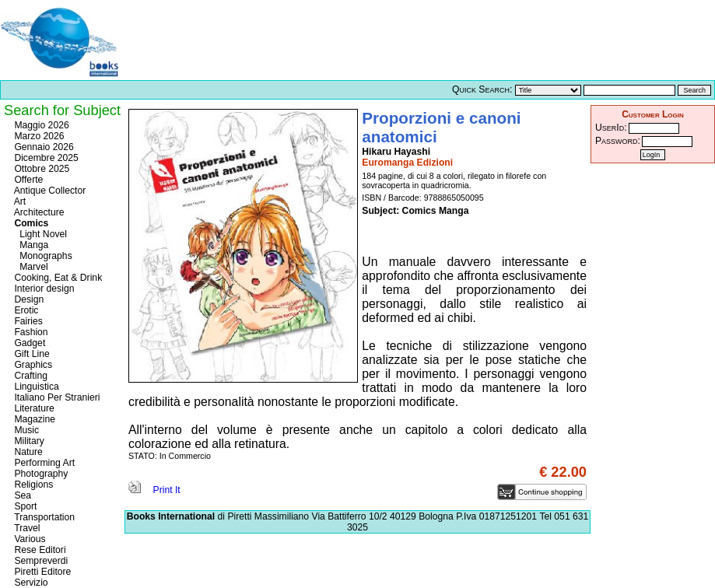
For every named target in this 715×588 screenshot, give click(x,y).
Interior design (43, 289)
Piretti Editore (41, 572)
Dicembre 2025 (45, 158)
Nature (27, 452)
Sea (21, 495)
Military (28, 441)
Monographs (42, 256)
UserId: (611, 128)
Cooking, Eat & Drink (57, 278)
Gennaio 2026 (43, 147)
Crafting (30, 376)
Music (25, 430)
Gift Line (31, 354)
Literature (33, 408)
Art (19, 201)
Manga (30, 245)
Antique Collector (49, 191)
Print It (154, 490)
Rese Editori (39, 550)
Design (28, 299)
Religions (32, 485)
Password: (618, 141)
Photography (40, 474)
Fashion (30, 332)
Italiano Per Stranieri (56, 397)
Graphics (32, 365)
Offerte (27, 180)
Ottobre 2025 (40, 169)
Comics (30, 223)
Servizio (30, 583)
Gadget (28, 343)
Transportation (43, 517)
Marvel (30, 267)
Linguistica (35, 387)
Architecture (38, 212)
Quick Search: (482, 89)
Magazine (33, 419)
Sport (24, 506)
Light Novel (39, 234)
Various (29, 539)
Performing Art (43, 463)
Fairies (27, 321)
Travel (26, 528)
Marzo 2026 (38, 136)
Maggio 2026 (40, 125)
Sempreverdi (40, 561)
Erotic (25, 310)
